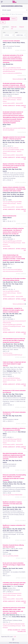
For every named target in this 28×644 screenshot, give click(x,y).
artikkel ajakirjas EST (9, 106)
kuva (4, 32)
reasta (16, 32)
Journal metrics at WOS (9, 103)
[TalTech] (14, 2)
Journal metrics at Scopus (9, 100)
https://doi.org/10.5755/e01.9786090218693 (13, 495)
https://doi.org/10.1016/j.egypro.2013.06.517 (12, 241)
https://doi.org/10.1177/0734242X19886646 (12, 98)
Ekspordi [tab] (22, 27)
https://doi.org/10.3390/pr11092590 (11, 556)
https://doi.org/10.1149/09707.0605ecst (11, 378)
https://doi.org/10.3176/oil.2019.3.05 (11, 148)
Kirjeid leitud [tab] (6, 28)
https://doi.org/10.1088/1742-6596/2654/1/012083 (14, 624)
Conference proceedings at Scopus (12, 626)
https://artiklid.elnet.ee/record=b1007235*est (13, 271)
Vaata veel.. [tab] (14, 28)
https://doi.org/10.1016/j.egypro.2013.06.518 (12, 325)
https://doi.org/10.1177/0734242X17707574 (12, 594)
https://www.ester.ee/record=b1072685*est (12, 270)
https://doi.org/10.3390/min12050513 (11, 291)
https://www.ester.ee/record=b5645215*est (12, 73)
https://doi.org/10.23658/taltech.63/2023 (12, 68)
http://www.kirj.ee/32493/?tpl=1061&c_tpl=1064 (13, 150)
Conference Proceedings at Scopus (12, 243)
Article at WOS (19, 103)
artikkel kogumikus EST (14, 630)
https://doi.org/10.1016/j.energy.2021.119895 (12, 202)
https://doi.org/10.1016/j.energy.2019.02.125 (12, 439)
